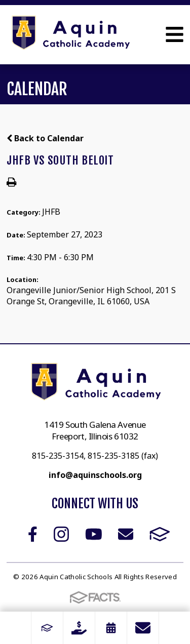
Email (126, 534)
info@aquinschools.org (95, 475)
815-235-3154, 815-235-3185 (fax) (95, 456)
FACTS (160, 534)
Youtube (94, 534)
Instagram (61, 534)
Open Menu (175, 34)
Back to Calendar (45, 138)
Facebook (33, 534)
